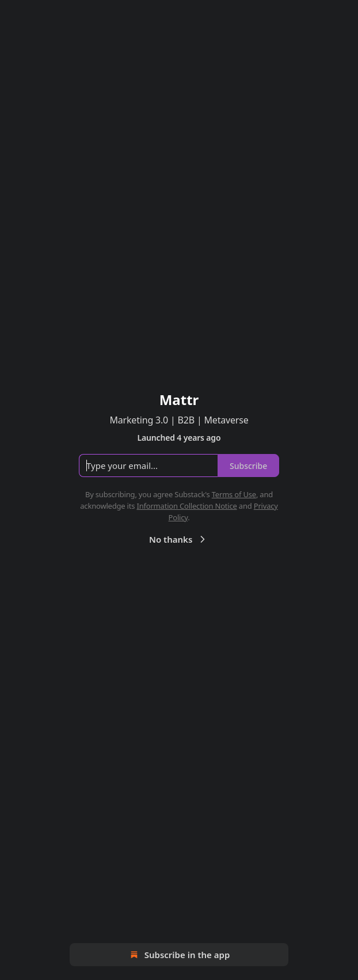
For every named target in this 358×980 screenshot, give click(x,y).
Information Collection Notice (186, 506)
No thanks (179, 539)
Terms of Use (234, 494)
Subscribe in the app (179, 955)
